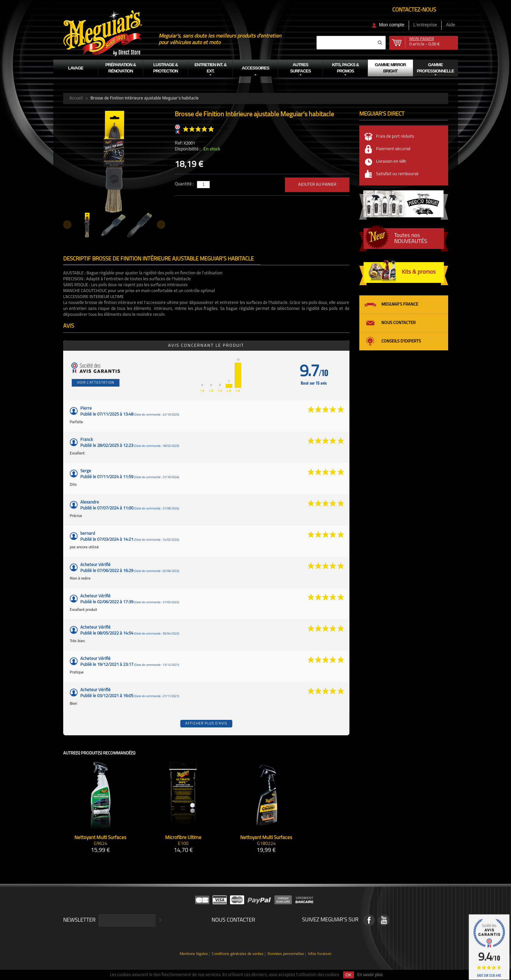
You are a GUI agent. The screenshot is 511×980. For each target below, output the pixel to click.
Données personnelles (286, 954)
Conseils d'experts (401, 341)
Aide (450, 25)
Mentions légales (194, 954)
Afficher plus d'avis (206, 724)
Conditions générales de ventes (238, 954)
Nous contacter (398, 323)
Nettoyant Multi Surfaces (100, 838)
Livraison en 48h (391, 162)
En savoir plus (370, 975)
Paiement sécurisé (393, 149)
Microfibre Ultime (183, 838)
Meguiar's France (400, 304)
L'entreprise (425, 25)
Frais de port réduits (395, 136)
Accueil (76, 98)
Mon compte (392, 25)
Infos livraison (320, 954)
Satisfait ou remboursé (397, 174)
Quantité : (185, 184)
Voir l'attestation (96, 383)
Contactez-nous (414, 10)
